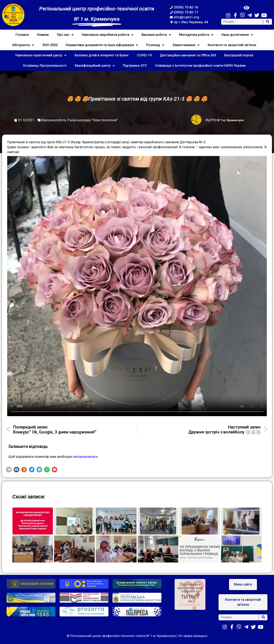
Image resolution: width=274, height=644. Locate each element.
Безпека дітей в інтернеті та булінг (102, 55)
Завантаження (186, 45)
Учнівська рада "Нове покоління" (92, 120)
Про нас (65, 35)
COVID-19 (144, 55)
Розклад (155, 45)
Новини (43, 35)
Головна (22, 35)
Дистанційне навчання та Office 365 (188, 55)
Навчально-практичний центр (41, 55)
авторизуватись (86, 457)
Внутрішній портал (239, 55)
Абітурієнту (23, 45)
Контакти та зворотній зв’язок (232, 45)
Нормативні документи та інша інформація (102, 45)
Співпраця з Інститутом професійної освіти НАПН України (200, 66)
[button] (9, 470)
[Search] (268, 22)
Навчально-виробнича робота (108, 35)
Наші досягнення (237, 35)
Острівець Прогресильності (45, 66)
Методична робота (196, 35)
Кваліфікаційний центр (95, 66)
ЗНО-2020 (50, 45)
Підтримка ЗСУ (135, 66)
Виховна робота (156, 35)
